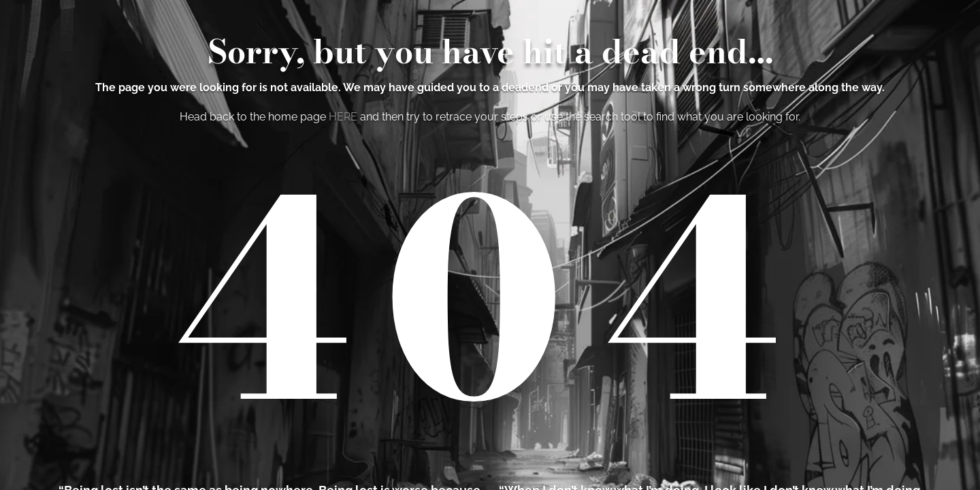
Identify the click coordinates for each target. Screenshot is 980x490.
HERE (343, 117)
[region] (490, 245)
